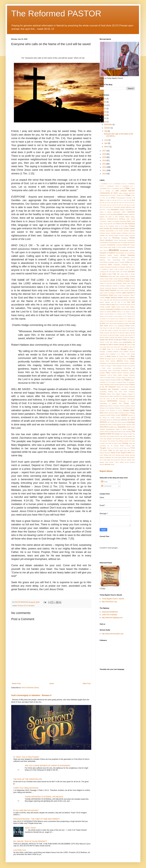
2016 (104, 154)
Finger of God (104, 283)
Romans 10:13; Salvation (26, 606)
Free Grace (131, 283)
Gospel (111, 295)
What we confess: (126, 460)
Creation (132, 245)
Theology (125, 443)
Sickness (124, 420)
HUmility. (108, 307)
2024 (104, 105)
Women (102, 464)
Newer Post (16, 684)
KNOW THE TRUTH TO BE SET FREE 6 (118, 333)
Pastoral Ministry (117, 373)
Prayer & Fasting (116, 382)
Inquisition (103, 309)
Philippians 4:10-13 (106, 375)
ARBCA (124, 212)
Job (134, 323)
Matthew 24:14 (118, 352)
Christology (116, 238)
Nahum (113, 363)
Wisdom (132, 462)
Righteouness (104, 406)
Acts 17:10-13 (106, 203)
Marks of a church (113, 349)
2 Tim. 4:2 (105, 198)
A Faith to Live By (111, 200)
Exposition (108, 267)
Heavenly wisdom (117, 297)
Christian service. (105, 233)
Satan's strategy (130, 413)
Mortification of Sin (105, 363)
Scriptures (103, 415)
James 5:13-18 (104, 321)
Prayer (127, 380)
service (124, 418)
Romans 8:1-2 (131, 408)
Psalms (109, 394)
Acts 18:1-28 (115, 203)
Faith (114, 274)
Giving (102, 290)
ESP (124, 260)
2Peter (113, 198)
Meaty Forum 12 (125, 356)
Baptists (102, 217)
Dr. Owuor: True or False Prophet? (26, 757)
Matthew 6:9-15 (105, 354)
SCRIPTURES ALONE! (113, 415)
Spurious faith (131, 425)
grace (116, 295)
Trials (110, 450)
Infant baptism (130, 307)
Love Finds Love (20, 850)
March (107, 147)
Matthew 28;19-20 (129, 352)
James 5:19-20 (114, 321)
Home (52, 684)
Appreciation (117, 212)
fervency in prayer (124, 281)
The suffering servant (122, 441)
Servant (118, 418)
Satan (102, 413)
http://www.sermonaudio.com (113, 634)
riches (133, 403)
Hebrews (126, 298)
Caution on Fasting (113, 221)
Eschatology (116, 260)
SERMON (124, 415)
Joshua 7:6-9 (113, 326)
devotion (114, 250)
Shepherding (117, 420)
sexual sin (109, 420)
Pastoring (126, 373)
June (106, 140)
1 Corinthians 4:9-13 (117, 188)
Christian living (117, 228)
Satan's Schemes (119, 413)
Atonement (131, 212)
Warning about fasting (122, 455)
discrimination (120, 253)
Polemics (132, 375)
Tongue (105, 450)
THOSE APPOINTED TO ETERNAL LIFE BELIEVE (44, 797)
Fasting (127, 279)
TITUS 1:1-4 (110, 448)
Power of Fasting (105, 377)
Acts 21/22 (103, 205)
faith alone (120, 274)
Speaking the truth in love (108, 425)
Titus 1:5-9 (127, 448)
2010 (104, 174)
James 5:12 (131, 319)
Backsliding (114, 214)
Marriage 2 (103, 352)
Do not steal (128, 253)
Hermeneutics (124, 300)
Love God (113, 347)
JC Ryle (102, 323)
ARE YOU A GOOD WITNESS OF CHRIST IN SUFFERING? (48, 766)
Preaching (132, 387)
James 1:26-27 (122, 314)
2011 (104, 170)
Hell (114, 300)
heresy (118, 300)
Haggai (108, 297)
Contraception (104, 242)
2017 (104, 151)
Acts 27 (121, 205)
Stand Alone (104, 427)
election (123, 255)
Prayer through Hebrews (117, 384)
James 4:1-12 (106, 319)
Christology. (125, 238)
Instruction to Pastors (113, 309)
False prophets (120, 276)
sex (129, 418)
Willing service (124, 462)
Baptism (121, 214)
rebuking (125, 396)
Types (121, 450)
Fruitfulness (108, 286)
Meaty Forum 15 (123, 359)
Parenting (132, 370)
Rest (120, 403)
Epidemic (102, 260)
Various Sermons (105, 453)
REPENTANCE (112, 401)
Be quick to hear (112, 217)
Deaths (124, 247)
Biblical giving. (130, 217)
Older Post (87, 684)
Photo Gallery (118, 375)
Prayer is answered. (129, 382)
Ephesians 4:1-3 (105, 257)
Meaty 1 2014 (126, 354)
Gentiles (121, 288)
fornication (119, 283)
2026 (104, 99)
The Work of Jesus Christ (114, 443)
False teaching (130, 276)
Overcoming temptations (120, 370)
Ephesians (131, 255)
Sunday (112, 432)
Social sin (124, 422)
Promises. (132, 392)
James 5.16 (131, 321)
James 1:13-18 (130, 312)
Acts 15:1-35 (127, 200)
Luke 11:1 (120, 347)
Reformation (131, 399)
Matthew (110, 352)
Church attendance (106, 240)
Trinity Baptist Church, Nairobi (113, 599)
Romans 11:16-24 (120, 408)
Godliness (119, 293)
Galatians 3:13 (130, 286)
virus (133, 453)
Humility (102, 307)
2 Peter (128, 195)
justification (121, 326)
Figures (133, 281)
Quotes (107, 396)
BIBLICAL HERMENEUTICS (109, 219)
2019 (104, 118)
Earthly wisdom (113, 255)
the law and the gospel (125, 436)
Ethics (110, 265)
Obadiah (119, 366)
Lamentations (127, 342)
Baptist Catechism (129, 214)
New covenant (120, 363)
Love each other (105, 347)
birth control (131, 219)
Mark (104, 349)
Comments (106, 486)
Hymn (113, 307)
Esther (128, 262)
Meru (108, 361)
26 (109, 198)
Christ (129, 221)
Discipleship (124, 250)
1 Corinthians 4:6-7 (127, 186)
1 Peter (127, 188)
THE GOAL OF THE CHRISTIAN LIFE (28, 779)
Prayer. (127, 384)
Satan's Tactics (30, 828)
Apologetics (115, 210)
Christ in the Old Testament (125, 224)
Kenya (128, 326)
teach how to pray (120, 432)
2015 (104, 157)
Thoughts (103, 448)
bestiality (122, 217)
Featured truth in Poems (110, 281)
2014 (104, 160)
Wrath (112, 464)
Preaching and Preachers (109, 389)
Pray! (122, 380)
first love (112, 283)
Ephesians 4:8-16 (129, 257)
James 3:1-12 (122, 316)
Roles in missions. (114, 406)
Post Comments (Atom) (30, 688)
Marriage (124, 349)
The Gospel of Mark (126, 434)
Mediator (132, 359)
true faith (116, 450)
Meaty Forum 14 (112, 359)
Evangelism (117, 265)
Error (109, 260)
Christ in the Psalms (121, 226)
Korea (120, 342)
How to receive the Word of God (125, 305)
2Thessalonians (121, 198)
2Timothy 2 (130, 198)
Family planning (118, 279)
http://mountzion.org (109, 602)
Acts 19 (121, 203)
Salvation (126, 410)
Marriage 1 (131, 349)
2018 (104, 122)
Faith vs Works (130, 274)
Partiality (102, 373)
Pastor (108, 373)
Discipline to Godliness (107, 253)
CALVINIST (103, 221)
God (118, 290)
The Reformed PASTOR (56, 14)
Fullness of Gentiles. (119, 286)
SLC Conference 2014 (114, 422)
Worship (107, 464)
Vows (101, 455)
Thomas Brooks (119, 446)
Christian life (108, 228)
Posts (104, 482)
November (108, 125)
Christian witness (116, 233)
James (114, 312)
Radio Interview (114, 396)
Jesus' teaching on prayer (121, 323)
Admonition (117, 207)
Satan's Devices (109, 413)
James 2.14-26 (113, 316)
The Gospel (116, 434)
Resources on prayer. (127, 401)
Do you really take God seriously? (26, 810)
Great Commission (124, 295)
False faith (112, 276)
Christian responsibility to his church (111, 231)
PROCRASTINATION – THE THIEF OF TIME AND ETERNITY (37, 819)
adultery (123, 207)
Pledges (126, 375)
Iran (122, 309)
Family (102, 279)
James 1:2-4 (113, 314)
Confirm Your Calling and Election (26, 788)
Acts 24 (109, 205)
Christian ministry (129, 228)
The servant (111, 441)
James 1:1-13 (121, 312)
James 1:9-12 (104, 316)
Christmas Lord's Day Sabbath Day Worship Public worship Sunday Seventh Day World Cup (117, 235)
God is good (124, 290)
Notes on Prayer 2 (106, 366)
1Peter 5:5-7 (121, 195)
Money (126, 361)
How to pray (111, 304)
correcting (119, 245)
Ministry (113, 361)
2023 (104, 109)
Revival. (126, 403)
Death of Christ (117, 247)
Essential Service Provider (116, 262)
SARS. (133, 410)
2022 (104, 112)
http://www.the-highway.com (112, 618)
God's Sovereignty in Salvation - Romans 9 (31, 695)
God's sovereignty (110, 293)
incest (123, 307)
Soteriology (131, 422)
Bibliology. (122, 219)
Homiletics (103, 305)
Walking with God (109, 455)
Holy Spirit (131, 302)
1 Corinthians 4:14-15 (119, 184)
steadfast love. (113, 427)
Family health (109, 279)
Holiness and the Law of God (115, 302)
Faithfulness (104, 276)
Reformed (103, 401)
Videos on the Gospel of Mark (121, 453)
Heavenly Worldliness (110, 612)
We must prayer (117, 457)
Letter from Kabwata (109, 615)
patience (132, 373)
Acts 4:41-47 (109, 207)
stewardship (122, 427)
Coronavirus (111, 245)
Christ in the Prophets (107, 226)
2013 (104, 164)
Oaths (114, 366)
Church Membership (120, 240)
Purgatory (124, 394)
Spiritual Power (121, 425)
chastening (123, 221)
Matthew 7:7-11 (115, 354)
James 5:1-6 (123, 319)
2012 (104, 167)
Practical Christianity (111, 380)
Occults (124, 366)
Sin (129, 420)
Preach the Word (122, 387)
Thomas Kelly (130, 446)
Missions (120, 361)
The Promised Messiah (128, 439)
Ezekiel (110, 274)
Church (132, 238)
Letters (129, 345)
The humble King (112, 436)
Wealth (124, 457)
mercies (102, 361)
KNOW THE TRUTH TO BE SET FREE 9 (122, 337)
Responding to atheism (108, 403)
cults (101, 247)
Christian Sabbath (129, 231)
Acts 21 (132, 203)
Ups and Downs (129, 450)
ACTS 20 (127, 203)
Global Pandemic (110, 290)
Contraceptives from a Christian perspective (122, 242)
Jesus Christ (109, 323)
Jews (130, 323)
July (106, 131)
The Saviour (103, 441)
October (108, 128)
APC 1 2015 (106, 210)
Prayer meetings (105, 384)
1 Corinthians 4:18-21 (112, 186)
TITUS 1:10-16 (119, 448)
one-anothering (117, 368)
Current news (107, 247)
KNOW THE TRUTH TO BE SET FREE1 (113, 340)
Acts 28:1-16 (128, 205)
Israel (125, 309)
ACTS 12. (120, 200)
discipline (132, 250)
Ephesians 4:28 (117, 257)
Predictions (124, 389)
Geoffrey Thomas (129, 288)
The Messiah (116, 439)
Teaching (129, 432)
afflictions (129, 207)
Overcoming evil (129, 368)
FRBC (125, 283)
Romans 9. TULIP (116, 410)
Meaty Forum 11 (112, 356)
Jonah (106, 326)
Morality (132, 361)
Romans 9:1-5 (104, 410)
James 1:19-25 (104, 314)
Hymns (118, 307)
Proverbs (103, 394)
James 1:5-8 (131, 314)
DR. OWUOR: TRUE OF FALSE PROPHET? (30, 841)
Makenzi (126, 347)
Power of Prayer (116, 377)
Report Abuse (106, 471)
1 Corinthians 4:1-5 (106, 184)
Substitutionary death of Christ (116, 429)
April (106, 143)
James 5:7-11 (123, 321)
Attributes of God (105, 214)
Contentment (131, 240)
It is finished (107, 312)
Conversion (103, 245)
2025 (104, 102)
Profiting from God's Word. (118, 392)
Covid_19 (126, 245)
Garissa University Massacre (109, 288)
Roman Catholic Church (127, 406)
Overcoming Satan (106, 370)
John (101, 326)
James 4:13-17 (115, 319)
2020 (104, 115)
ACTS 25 (115, 205)
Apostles (122, 210)
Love (133, 345)
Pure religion (116, 394)
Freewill (102, 286)
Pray (119, 380)
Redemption (123, 399)
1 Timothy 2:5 (108, 191)
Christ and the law (109, 224)
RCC (121, 396)
